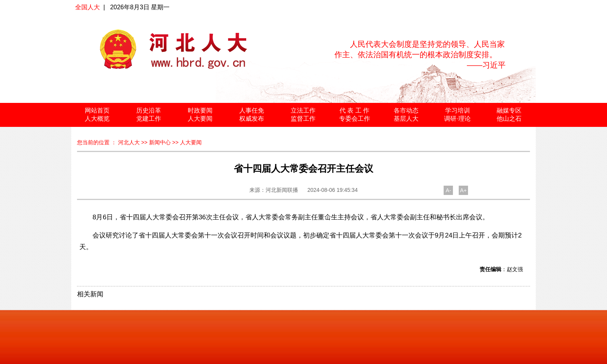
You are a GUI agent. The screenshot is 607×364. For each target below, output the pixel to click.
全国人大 (87, 7)
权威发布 (252, 119)
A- (448, 190)
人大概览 (97, 119)
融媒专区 (509, 110)
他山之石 (509, 119)
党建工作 (149, 119)
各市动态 (406, 110)
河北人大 (129, 142)
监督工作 (303, 119)
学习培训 (458, 110)
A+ (463, 190)
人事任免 (252, 110)
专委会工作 (355, 119)
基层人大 (406, 119)
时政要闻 (200, 110)
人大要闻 (200, 119)
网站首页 (97, 110)
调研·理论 (457, 119)
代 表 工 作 (354, 110)
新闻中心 (160, 142)
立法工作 (303, 110)
